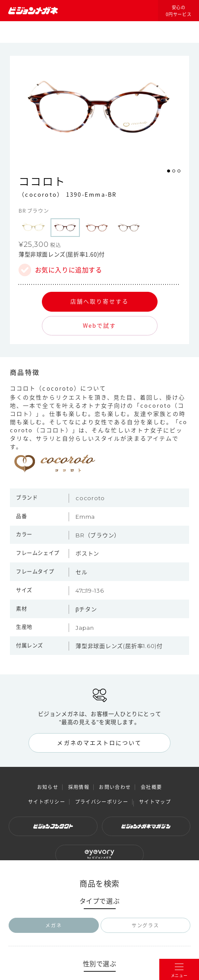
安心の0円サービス (179, 11)
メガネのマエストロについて (99, 742)
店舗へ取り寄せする (100, 301)
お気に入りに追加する (69, 270)
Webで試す (99, 325)
